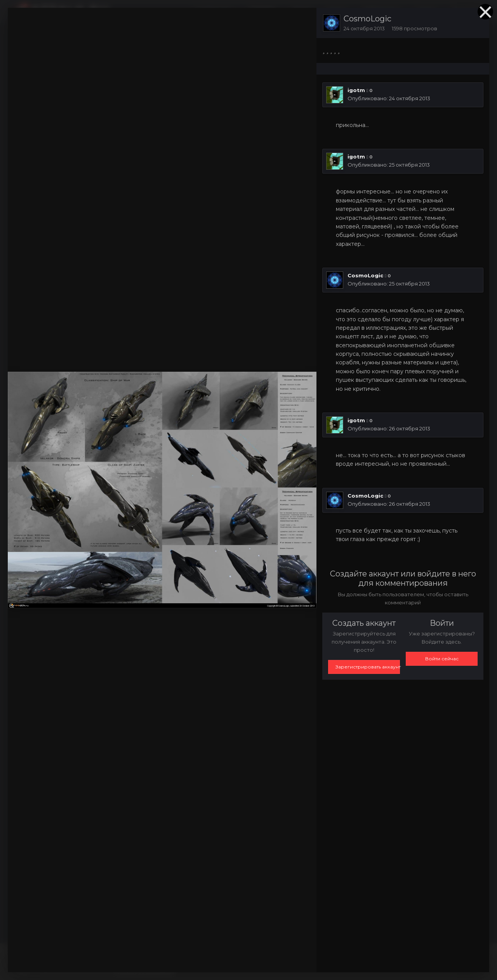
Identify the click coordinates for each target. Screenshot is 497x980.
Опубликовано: (389, 98)
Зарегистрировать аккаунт (368, 667)
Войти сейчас (442, 659)
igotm (356, 90)
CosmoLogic (368, 19)
